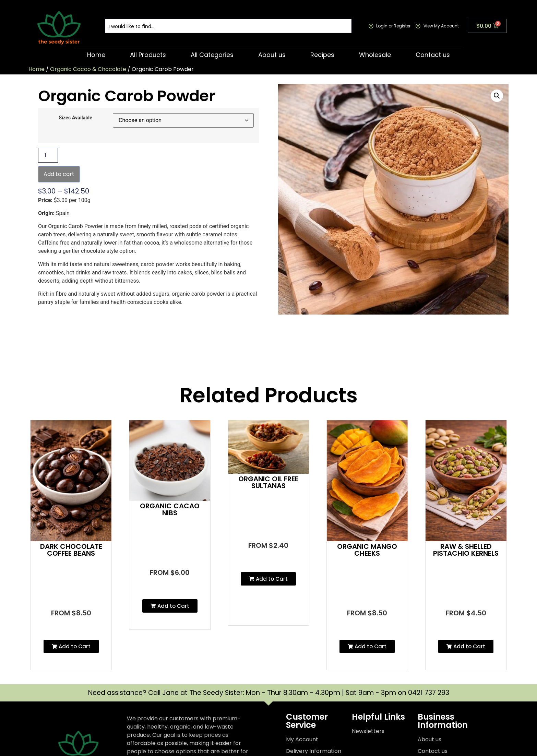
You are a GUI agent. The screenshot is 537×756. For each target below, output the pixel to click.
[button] (497, 96)
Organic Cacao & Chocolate (88, 69)
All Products (148, 55)
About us (272, 55)
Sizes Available (75, 118)
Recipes (322, 55)
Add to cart (59, 174)
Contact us (433, 55)
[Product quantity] (48, 155)
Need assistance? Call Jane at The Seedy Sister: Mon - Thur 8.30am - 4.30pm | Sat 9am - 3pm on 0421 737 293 (269, 693)
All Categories (212, 55)
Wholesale (375, 55)
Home (96, 55)
